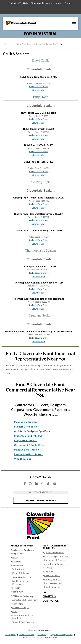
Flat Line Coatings (21, 608)
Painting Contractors (26, 422)
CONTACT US (51, 601)
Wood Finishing (23, 459)
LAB (45, 592)
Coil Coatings (18, 604)
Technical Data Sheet (39, 86)
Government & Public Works (30, 445)
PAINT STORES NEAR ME (40, 492)
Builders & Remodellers (27, 427)
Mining (15, 558)
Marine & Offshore (21, 573)
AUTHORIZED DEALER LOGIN (40, 500)
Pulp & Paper (18, 554)
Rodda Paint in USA (31, 637)
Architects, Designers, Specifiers (32, 431)
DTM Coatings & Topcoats (56, 556)
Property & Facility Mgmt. (28, 436)
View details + (39, 90)
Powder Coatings (52, 587)
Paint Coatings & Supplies (33, 44)
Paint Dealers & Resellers (28, 450)
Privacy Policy (10, 635)
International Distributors (28, 454)
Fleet (15, 611)
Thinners (48, 568)
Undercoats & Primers (55, 560)
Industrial (15, 44)
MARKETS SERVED (22, 545)
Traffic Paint (18, 592)
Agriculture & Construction (25, 600)
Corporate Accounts (25, 440)
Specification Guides (54, 552)
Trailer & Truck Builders (23, 622)
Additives (49, 572)
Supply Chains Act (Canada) (62, 635)
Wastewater (18, 565)
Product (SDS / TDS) (18, 3)
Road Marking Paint (53, 583)
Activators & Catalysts (55, 564)
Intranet (45, 637)
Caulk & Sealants (53, 44)
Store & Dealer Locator (42, 3)
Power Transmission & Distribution (23, 617)
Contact (69, 3)
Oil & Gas (17, 561)
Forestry (16, 588)
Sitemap (54, 637)
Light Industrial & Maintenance (20, 583)
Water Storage (19, 569)
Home (7, 44)
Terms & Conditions (27, 635)
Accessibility (43, 635)
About (59, 3)
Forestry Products (53, 579)
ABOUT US (49, 596)
